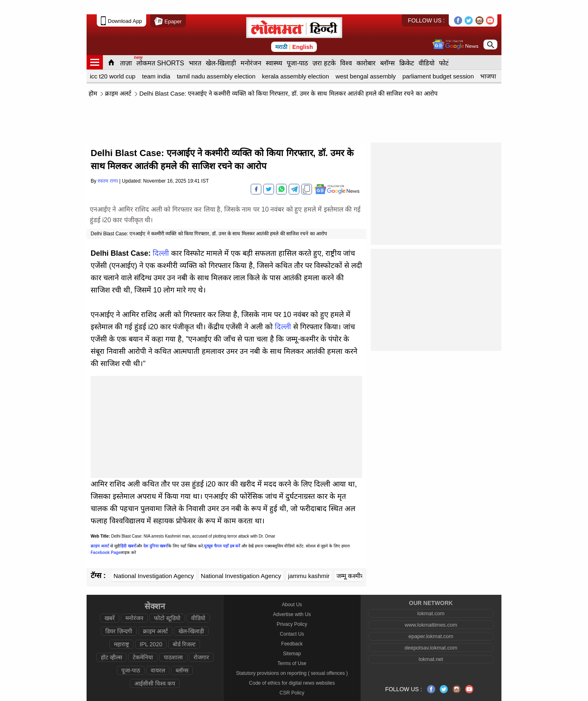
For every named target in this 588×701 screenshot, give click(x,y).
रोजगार (201, 643)
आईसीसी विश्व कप (155, 669)
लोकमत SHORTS (160, 49)
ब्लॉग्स (388, 49)
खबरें (110, 604)
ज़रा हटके (324, 49)
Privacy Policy (292, 610)
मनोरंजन (251, 49)
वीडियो (427, 49)
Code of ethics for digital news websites (292, 669)
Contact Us (292, 620)
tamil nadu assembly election (216, 62)
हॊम (93, 79)
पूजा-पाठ (297, 49)
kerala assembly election (296, 62)
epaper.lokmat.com (431, 622)
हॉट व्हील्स (111, 643)
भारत (195, 49)
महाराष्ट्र (121, 630)
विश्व (346, 49)
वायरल (158, 656)
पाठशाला (173, 643)
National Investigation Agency (154, 561)
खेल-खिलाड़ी (221, 49)
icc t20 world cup (113, 62)
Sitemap (292, 639)
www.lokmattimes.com (431, 611)
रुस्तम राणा (108, 167)
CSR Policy (292, 679)
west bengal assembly (366, 62)
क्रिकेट (407, 49)
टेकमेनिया (143, 643)
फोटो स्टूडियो (167, 604)
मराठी (281, 33)
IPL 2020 (151, 630)
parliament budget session (438, 62)
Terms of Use (292, 649)
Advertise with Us (292, 600)
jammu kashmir (309, 561)
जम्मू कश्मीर (350, 561)
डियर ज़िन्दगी (119, 617)
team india (156, 62)
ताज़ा (126, 49)
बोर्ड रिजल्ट (184, 630)
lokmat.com (431, 599)
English (303, 33)
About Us (292, 590)
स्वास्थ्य (274, 49)
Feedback (292, 630)
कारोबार (366, 49)
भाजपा (488, 62)
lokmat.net (431, 645)
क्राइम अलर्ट (118, 79)
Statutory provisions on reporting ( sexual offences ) (292, 659)
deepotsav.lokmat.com (431, 633)
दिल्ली (161, 239)
